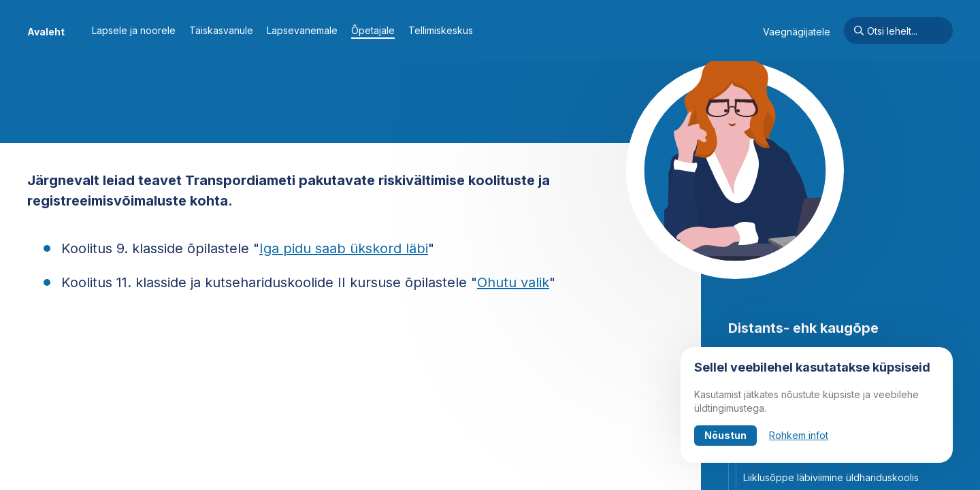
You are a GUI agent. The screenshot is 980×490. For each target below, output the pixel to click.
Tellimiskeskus (441, 30)
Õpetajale (373, 30)
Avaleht (46, 32)
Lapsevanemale (302, 30)
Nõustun (725, 435)
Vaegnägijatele (797, 32)
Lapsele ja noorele (134, 30)
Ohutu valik (513, 282)
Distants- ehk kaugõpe (803, 328)
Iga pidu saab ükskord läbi (344, 248)
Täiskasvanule (221, 30)
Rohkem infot (799, 435)
